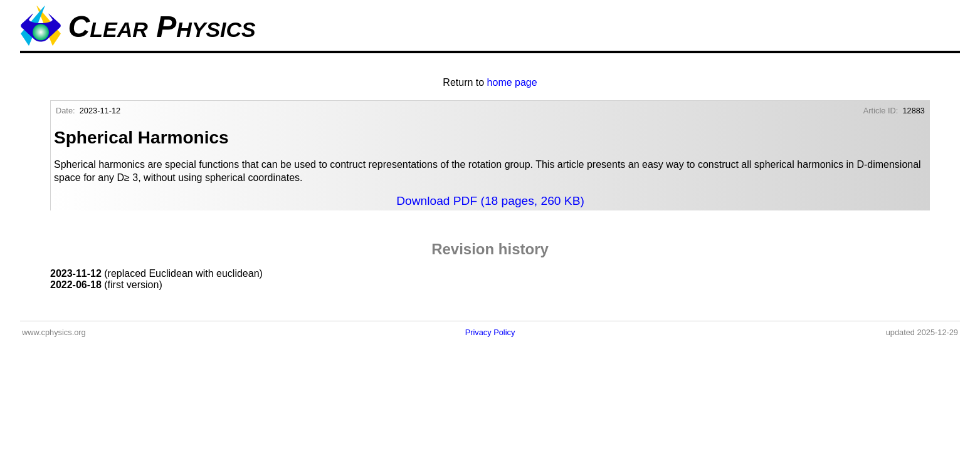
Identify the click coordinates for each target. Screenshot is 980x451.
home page (512, 82)
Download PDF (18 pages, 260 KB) (490, 201)
